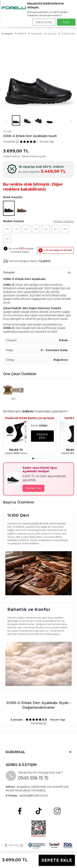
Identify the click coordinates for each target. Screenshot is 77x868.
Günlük (52, 34)
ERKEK (22, 34)
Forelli (7, 131)
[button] (5, 120)
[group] (38, 77)
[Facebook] (20, 811)
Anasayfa (7, 34)
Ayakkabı (37, 34)
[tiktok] (39, 811)
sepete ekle (42, 436)
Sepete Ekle (57, 860)
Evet (66, 22)
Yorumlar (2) (11, 141)
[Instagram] (57, 811)
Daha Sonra (44, 22)
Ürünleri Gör (33, 488)
